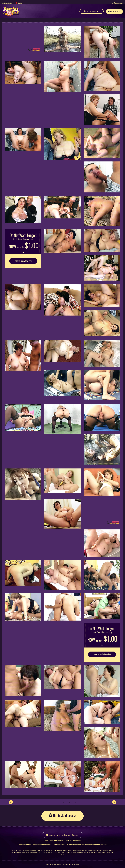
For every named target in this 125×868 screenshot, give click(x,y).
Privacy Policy (103, 844)
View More (78, 840)
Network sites (8, 3)
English (20, 3)
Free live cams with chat (93, 13)
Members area (118, 3)
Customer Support (38, 844)
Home (47, 840)
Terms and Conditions (25, 844)
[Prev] (11, 802)
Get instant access (115, 12)
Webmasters (48, 844)
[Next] (114, 802)
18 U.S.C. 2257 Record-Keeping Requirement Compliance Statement (79, 844)
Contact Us (56, 844)
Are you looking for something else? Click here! (63, 835)
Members (52, 840)
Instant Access (70, 840)
